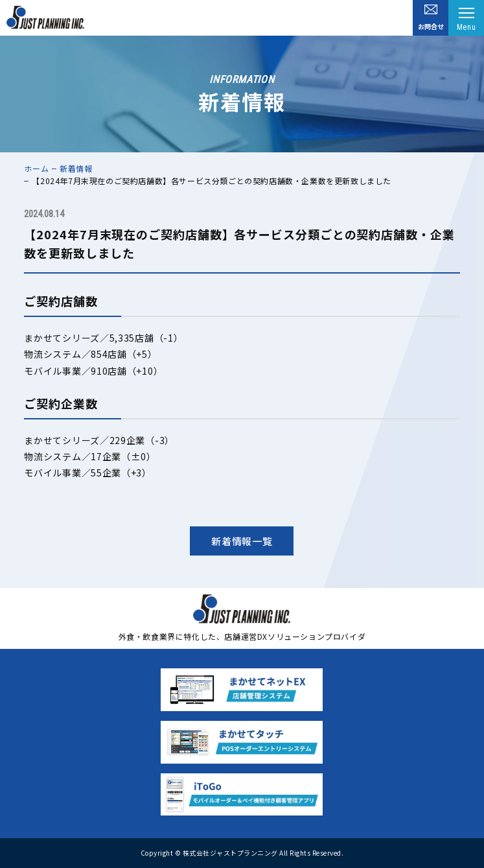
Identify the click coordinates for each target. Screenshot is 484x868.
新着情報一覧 (242, 541)
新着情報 (76, 168)
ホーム (36, 168)
